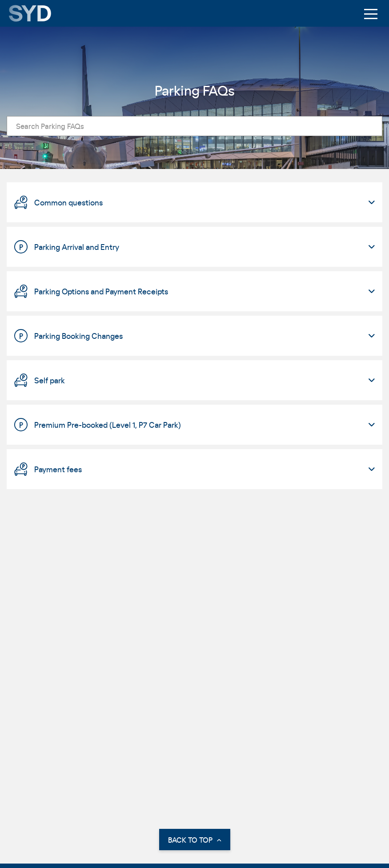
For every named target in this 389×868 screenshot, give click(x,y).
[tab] (194, 202)
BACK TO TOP (195, 840)
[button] (194, 202)
